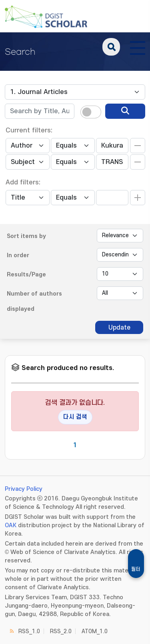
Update (119, 328)
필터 (136, 569)
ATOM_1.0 (95, 631)
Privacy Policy (24, 489)
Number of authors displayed (34, 301)
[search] (125, 111)
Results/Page (26, 275)
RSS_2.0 (61, 631)
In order (18, 255)
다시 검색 (75, 417)
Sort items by (26, 236)
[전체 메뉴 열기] (138, 47)
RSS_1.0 (29, 631)
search (111, 47)
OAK (11, 525)
